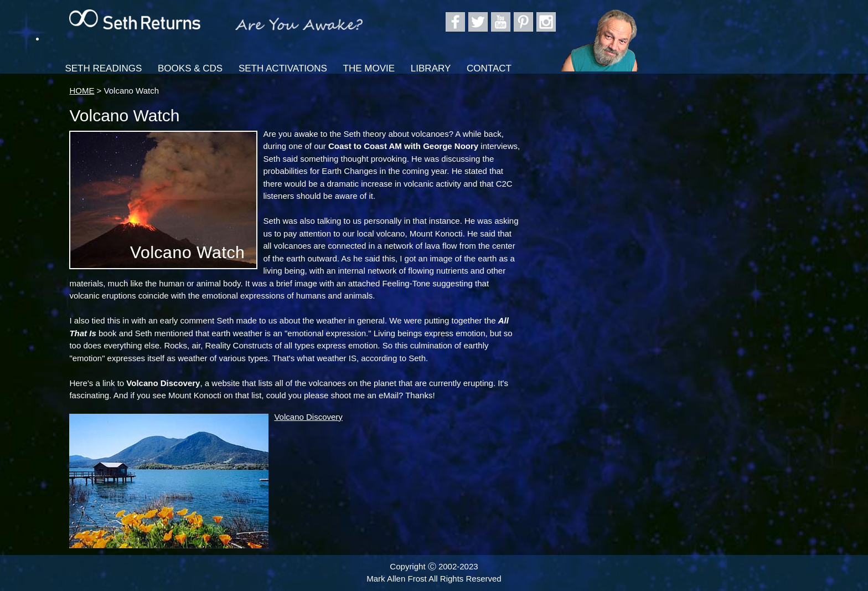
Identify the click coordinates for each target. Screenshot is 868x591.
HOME (82, 91)
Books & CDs (190, 68)
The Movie (369, 68)
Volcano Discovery (308, 417)
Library (431, 68)
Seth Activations (283, 68)
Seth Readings (103, 68)
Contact (489, 68)
